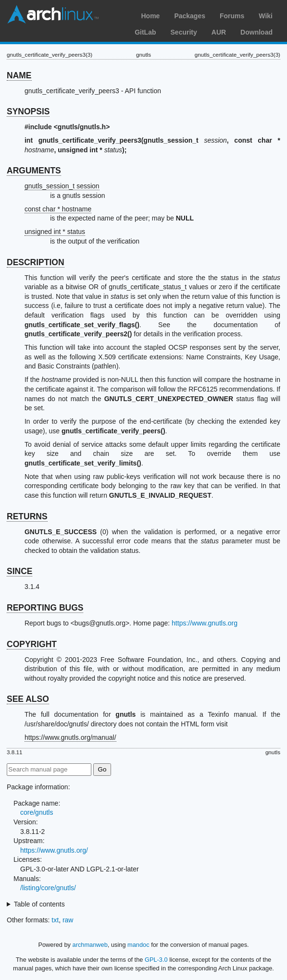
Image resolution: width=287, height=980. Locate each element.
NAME (19, 75)
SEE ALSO (28, 699)
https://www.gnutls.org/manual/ (70, 737)
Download (256, 32)
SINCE (19, 571)
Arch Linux (53, 14)
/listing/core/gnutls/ (48, 888)
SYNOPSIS (28, 111)
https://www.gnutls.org (205, 623)
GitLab (145, 32)
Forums (232, 16)
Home (150, 16)
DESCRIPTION (36, 262)
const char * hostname (58, 209)
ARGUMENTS (34, 171)
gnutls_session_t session (62, 186)
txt (55, 920)
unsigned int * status (55, 232)
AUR (219, 32)
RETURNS (27, 516)
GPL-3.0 (156, 960)
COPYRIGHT (32, 644)
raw (68, 920)
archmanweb (90, 945)
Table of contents (39, 904)
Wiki (266, 16)
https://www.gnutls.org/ (54, 850)
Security (184, 32)
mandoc (138, 945)
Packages (190, 16)
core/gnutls (37, 812)
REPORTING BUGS (45, 608)
